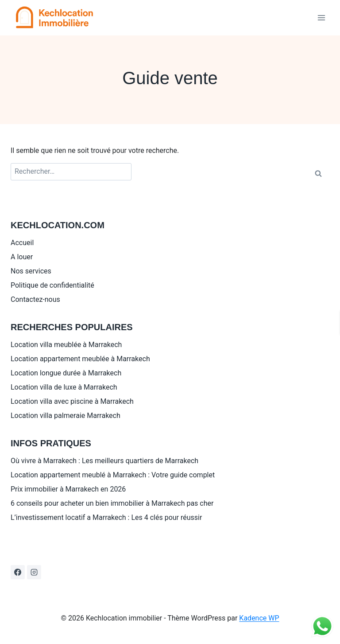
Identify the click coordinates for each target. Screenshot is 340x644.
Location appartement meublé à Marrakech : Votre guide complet (113, 475)
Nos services (31, 271)
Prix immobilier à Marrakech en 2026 (68, 489)
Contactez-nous (35, 299)
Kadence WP (259, 618)
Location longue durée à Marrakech (66, 373)
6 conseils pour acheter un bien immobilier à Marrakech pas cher (112, 503)
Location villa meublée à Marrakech (66, 345)
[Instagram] (34, 572)
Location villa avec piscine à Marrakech (72, 401)
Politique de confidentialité (52, 285)
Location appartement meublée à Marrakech (80, 359)
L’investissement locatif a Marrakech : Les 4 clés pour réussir (106, 517)
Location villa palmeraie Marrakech (66, 416)
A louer (22, 257)
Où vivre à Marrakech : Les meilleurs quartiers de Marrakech (104, 461)
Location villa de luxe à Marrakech (64, 387)
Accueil (22, 243)
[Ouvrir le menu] (321, 18)
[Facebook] (18, 572)
